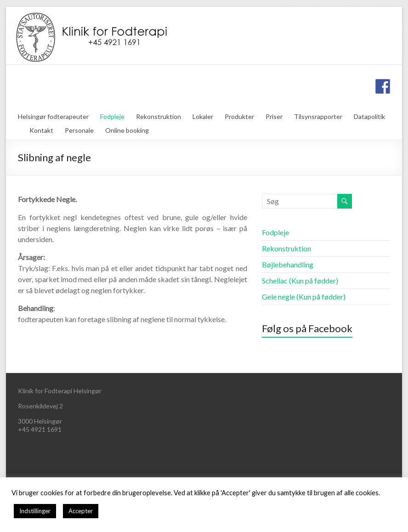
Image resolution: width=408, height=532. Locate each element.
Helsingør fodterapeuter (53, 116)
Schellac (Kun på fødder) (300, 280)
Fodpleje (112, 116)
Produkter (239, 116)
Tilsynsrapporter (318, 116)
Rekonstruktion (159, 116)
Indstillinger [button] (35, 511)
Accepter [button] (81, 511)
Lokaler (203, 116)
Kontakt (41, 130)
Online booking (127, 130)
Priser (274, 116)
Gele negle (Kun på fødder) (304, 297)
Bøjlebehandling (288, 264)
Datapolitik (369, 116)
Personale (79, 130)
